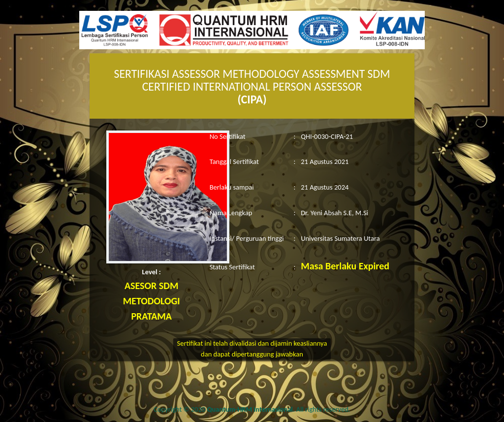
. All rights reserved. (279, 409)
